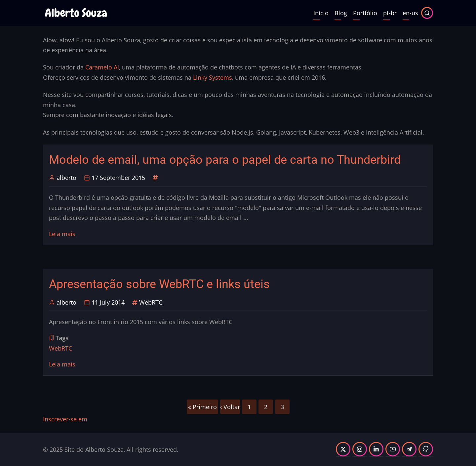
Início (321, 13)
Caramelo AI (102, 67)
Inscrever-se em (65, 419)
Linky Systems (213, 77)
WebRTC (151, 302)
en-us (410, 13)
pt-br (390, 13)
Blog (341, 13)
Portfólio (365, 13)
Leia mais (62, 234)
